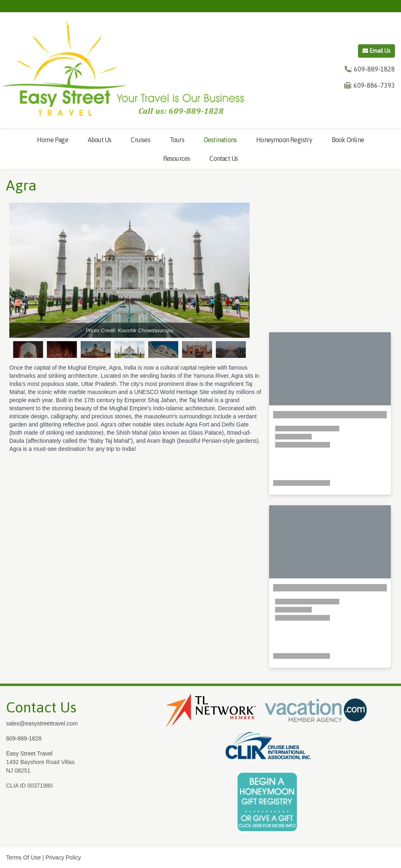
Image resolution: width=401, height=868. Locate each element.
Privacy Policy (63, 857)
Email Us (376, 51)
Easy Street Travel (29, 753)
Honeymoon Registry (284, 140)
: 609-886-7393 (373, 85)
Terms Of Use (24, 857)
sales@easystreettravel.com (42, 723)
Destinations (220, 140)
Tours (177, 140)
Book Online (348, 140)
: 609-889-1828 (373, 69)
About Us (100, 140)
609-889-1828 (24, 738)
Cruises (140, 140)
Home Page (53, 140)
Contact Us (224, 158)
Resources (177, 158)
